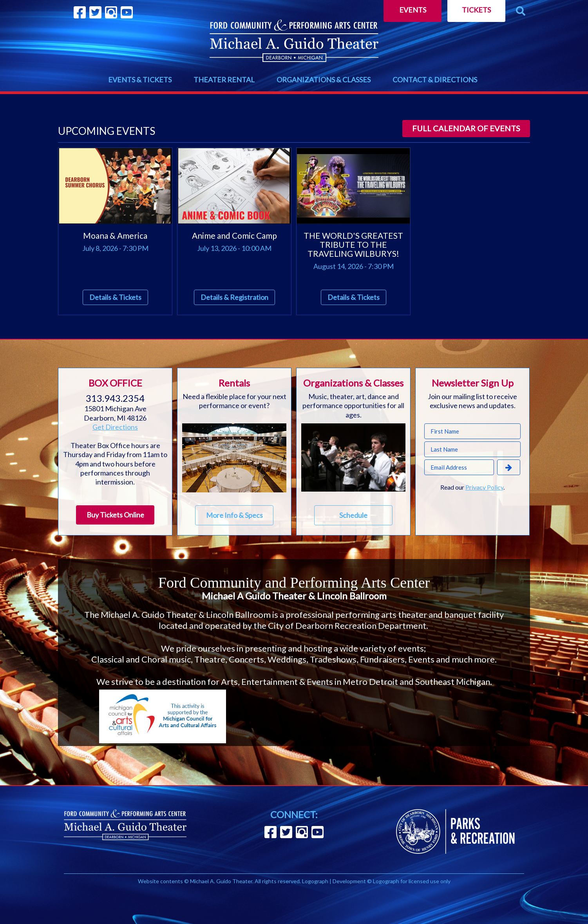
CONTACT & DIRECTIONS (435, 80)
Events (413, 10)
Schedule (353, 515)
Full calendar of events (466, 128)
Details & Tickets (115, 297)
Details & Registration (234, 297)
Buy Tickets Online (115, 515)
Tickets (476, 10)
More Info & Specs (234, 515)
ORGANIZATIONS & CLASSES (324, 80)
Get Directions (115, 427)
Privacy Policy (484, 487)
